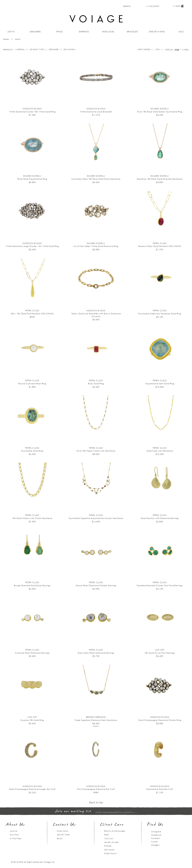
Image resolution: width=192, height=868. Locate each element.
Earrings (84, 32)
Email (60, 838)
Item (177, 50)
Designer (54, 49)
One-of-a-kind (157, 32)
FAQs (107, 835)
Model (185, 50)
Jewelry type (37, 49)
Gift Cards (109, 850)
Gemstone (69, 49)
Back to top (96, 802)
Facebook (156, 835)
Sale (181, 32)
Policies (108, 846)
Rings (60, 32)
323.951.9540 (63, 835)
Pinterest (156, 838)
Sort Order (144, 49)
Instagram (156, 832)
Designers (35, 32)
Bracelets (132, 32)
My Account (153, 6)
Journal (14, 831)
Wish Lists (109, 838)
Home (6, 39)
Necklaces (108, 32)
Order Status (110, 853)
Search (127, 6)
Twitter (155, 842)
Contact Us (64, 825)
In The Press (16, 838)
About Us (16, 825)
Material (20, 49)
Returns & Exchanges (115, 831)
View (158, 49)
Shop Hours (63, 831)
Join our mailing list (73, 811)
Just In (11, 32)
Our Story (15, 835)
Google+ (156, 845)
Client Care (112, 825)
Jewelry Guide (111, 842)
